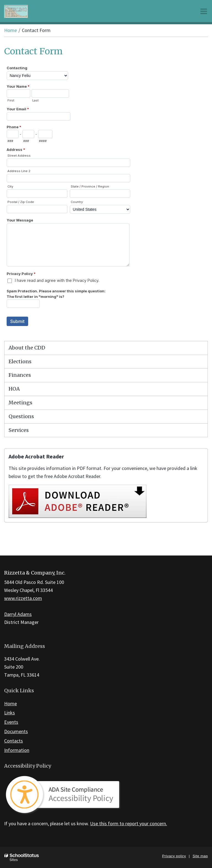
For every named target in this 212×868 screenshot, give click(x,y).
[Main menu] (204, 11)
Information (17, 750)
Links (10, 713)
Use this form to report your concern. (128, 823)
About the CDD (27, 348)
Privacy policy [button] (174, 856)
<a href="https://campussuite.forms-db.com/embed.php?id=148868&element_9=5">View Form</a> (106, 201)
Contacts (14, 741)
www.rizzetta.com (23, 598)
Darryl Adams (18, 614)
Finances (20, 375)
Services (19, 430)
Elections (20, 361)
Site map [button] (200, 856)
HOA (14, 389)
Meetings (20, 403)
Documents (16, 731)
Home (10, 30)
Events (11, 722)
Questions (21, 416)
